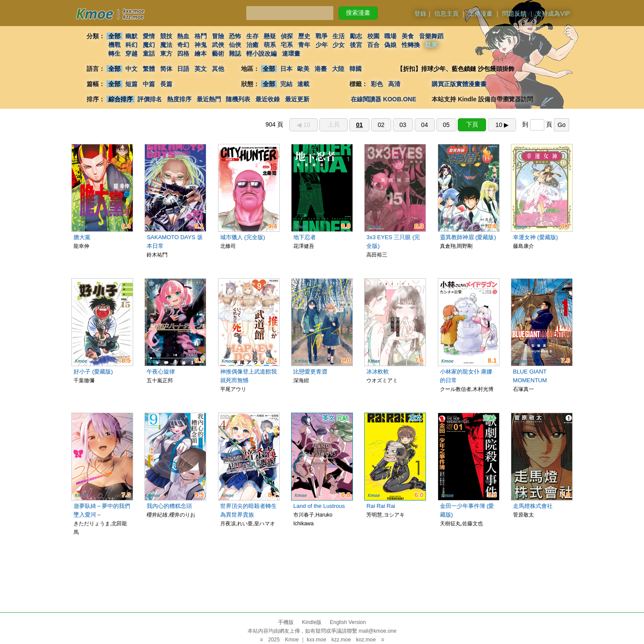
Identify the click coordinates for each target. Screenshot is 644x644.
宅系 (287, 45)
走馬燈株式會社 (533, 506)
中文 (131, 69)
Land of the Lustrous (319, 506)
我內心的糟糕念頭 (169, 506)
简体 (166, 69)
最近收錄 (268, 99)
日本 (286, 69)
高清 (394, 84)
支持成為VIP (553, 13)
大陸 (338, 69)
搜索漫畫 (358, 13)
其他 (218, 69)
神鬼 (201, 45)
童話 (149, 53)
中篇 (149, 84)
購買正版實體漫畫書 (459, 84)
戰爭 (322, 36)
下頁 (472, 124)
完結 (286, 84)
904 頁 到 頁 (417, 124)
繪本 (201, 53)
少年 (322, 45)
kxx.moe (317, 640)
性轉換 (411, 45)
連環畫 (291, 53)
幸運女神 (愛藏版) (535, 237)
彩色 (377, 84)
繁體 (149, 69)
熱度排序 (179, 99)
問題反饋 (514, 13)
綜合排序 (121, 99)
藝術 (218, 53)
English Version (348, 622)
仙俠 (235, 45)
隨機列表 (238, 99)
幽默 (131, 36)
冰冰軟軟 (378, 372)
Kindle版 (312, 622)
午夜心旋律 (161, 372)
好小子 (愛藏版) (93, 372)
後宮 (356, 45)
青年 (304, 45)
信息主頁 (446, 13)
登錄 (420, 13)
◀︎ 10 (303, 125)
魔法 (166, 45)
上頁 (334, 124)
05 (446, 125)
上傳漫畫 (480, 13)
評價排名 (150, 99)
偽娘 (391, 45)
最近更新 (297, 99)
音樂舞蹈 (431, 36)
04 (425, 125)
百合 (373, 45)
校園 (373, 36)
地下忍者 (305, 237)
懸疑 (270, 36)
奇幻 (183, 45)
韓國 (356, 69)
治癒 (252, 45)
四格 (183, 53)
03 (403, 125)
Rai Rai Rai (381, 506)
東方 (166, 53)
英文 (201, 69)
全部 (114, 36)
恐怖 (235, 36)
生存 (252, 36)
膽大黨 (82, 237)
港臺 (321, 69)
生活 (339, 36)
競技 (166, 36)
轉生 (114, 53)
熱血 (183, 36)
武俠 (218, 45)
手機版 (286, 622)
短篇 (131, 84)
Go (562, 125)
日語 (183, 69)
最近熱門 (209, 99)
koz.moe (366, 640)
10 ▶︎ (502, 125)
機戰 (114, 45)
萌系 (270, 45)
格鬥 (201, 36)
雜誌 (235, 53)
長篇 (166, 84)
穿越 (131, 53)
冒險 (218, 36)
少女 (339, 45)
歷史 (304, 36)
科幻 (131, 45)
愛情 (149, 36)
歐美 (304, 69)
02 (381, 125)
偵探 (287, 36)
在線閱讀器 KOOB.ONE (383, 99)
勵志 (356, 36)
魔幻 (149, 45)
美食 (408, 36)
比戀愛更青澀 (310, 372)
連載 (304, 84)
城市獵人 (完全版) (243, 237)
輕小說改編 (262, 53)
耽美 (431, 45)
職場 (391, 36)
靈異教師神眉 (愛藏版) (468, 237)
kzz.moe (341, 640)
